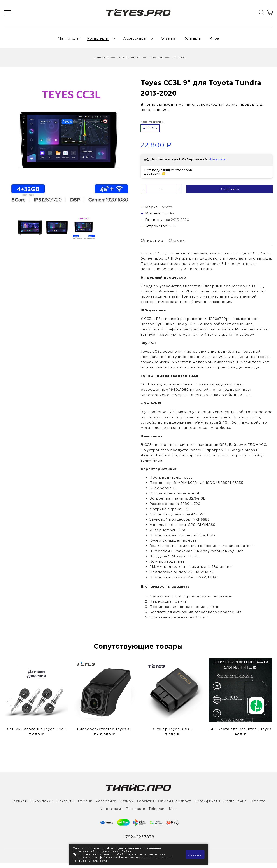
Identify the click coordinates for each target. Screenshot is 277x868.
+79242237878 (139, 841)
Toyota (156, 61)
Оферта (258, 805)
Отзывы (168, 40)
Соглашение (235, 805)
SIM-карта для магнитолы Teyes (240, 733)
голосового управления (218, 616)
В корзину (229, 193)
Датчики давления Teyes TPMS (36, 733)
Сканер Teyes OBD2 (172, 733)
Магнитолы (69, 40)
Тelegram (157, 813)
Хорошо (195, 855)
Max (173, 813)
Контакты (193, 40)
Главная (100, 61)
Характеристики (153, 125)
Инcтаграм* (112, 813)
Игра (214, 40)
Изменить (217, 163)
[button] (10, 707)
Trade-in (85, 805)
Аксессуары (135, 40)
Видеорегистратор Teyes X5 (104, 733)
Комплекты (98, 40)
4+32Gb (150, 132)
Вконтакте (136, 813)
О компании (42, 805)
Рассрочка (106, 805)
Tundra (178, 61)
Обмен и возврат (175, 805)
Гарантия (146, 805)
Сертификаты (207, 805)
